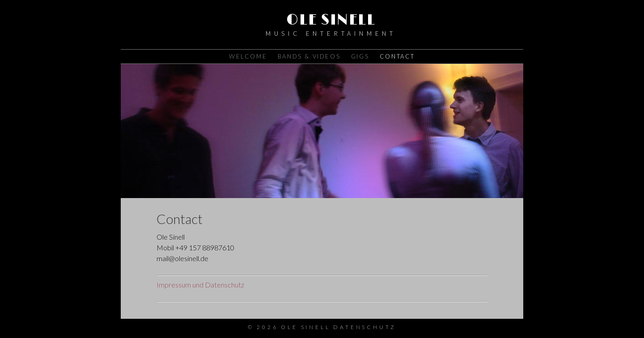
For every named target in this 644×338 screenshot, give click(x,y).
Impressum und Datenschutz (200, 285)
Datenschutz (365, 327)
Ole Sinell (331, 20)
